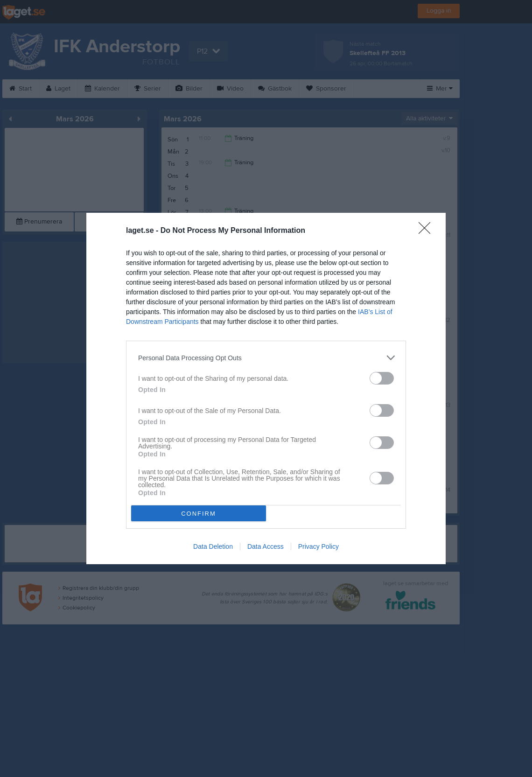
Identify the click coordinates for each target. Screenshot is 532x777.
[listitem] (266, 358)
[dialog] (266, 388)
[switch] (382, 378)
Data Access (266, 546)
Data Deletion (213, 546)
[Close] (427, 231)
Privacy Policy (318, 546)
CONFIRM (199, 514)
